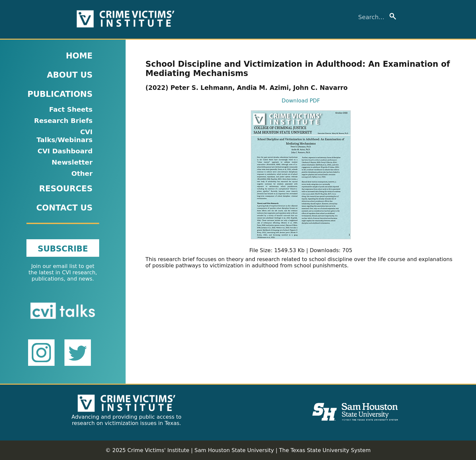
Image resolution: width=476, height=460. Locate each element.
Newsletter (72, 162)
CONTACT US (64, 208)
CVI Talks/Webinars (64, 136)
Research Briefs (63, 121)
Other (82, 173)
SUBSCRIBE (63, 249)
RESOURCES (66, 189)
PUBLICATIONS (60, 94)
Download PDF (301, 101)
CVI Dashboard (65, 151)
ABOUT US (70, 75)
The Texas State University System (325, 450)
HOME (79, 56)
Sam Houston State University (234, 450)
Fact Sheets (71, 109)
